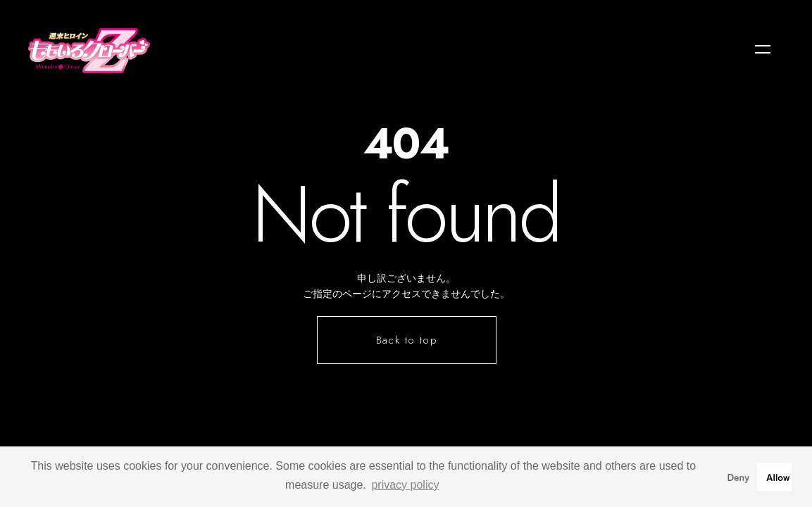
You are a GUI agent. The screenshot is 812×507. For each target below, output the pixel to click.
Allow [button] (778, 476)
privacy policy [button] (405, 485)
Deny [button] (738, 476)
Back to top (407, 340)
